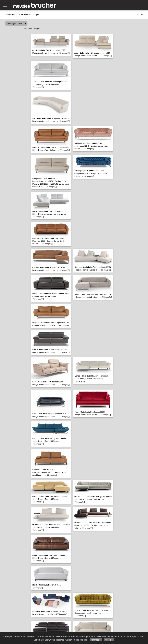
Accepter (109, 640)
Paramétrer (96, 640)
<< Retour (141, 14)
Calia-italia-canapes (31, 15)
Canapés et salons (12, 15)
